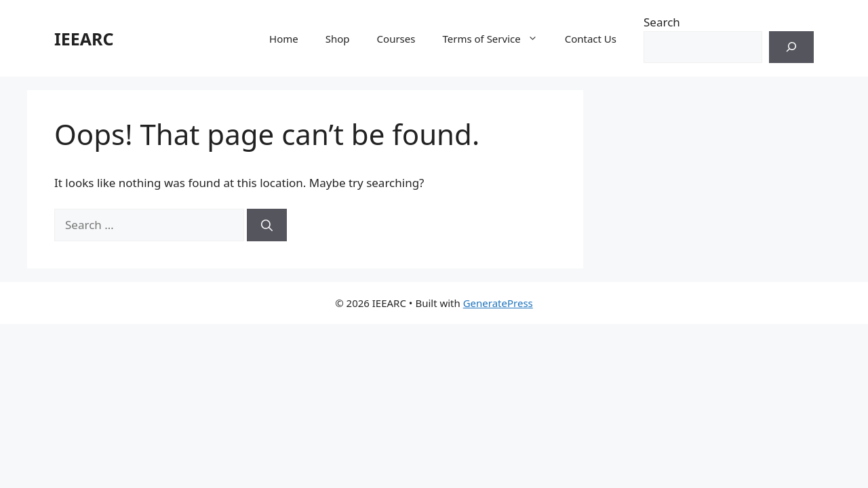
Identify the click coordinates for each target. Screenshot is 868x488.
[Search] (791, 47)
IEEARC (84, 39)
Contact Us (591, 39)
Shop (338, 39)
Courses (396, 39)
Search (662, 22)
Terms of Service (496, 39)
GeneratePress (498, 303)
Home (284, 39)
